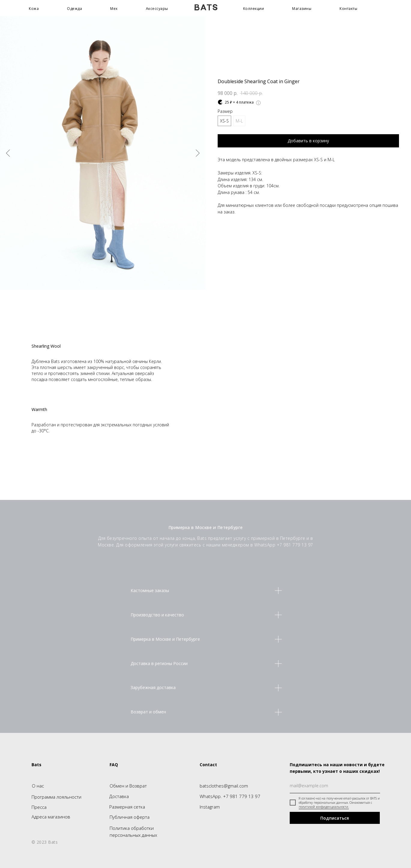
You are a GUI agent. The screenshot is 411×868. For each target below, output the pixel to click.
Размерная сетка (127, 807)
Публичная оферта (130, 817)
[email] (335, 786)
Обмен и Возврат (128, 786)
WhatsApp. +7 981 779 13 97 (230, 796)
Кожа (34, 9)
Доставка (119, 796)
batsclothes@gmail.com (224, 786)
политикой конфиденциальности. (324, 807)
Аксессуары (157, 9)
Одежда (74, 9)
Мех (114, 9)
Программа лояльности (56, 797)
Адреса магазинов (51, 817)
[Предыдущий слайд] (8, 153)
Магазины (302, 9)
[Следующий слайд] (198, 153)
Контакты (348, 9)
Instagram (210, 807)
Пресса (39, 807)
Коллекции (254, 9)
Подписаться (335, 818)
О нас (38, 786)
